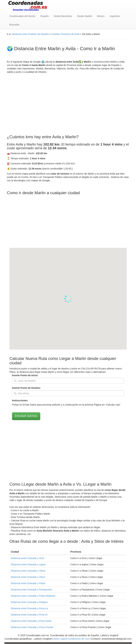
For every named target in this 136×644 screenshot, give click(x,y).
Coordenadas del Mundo (22, 16)
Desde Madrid (84, 16)
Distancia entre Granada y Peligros (29, 602)
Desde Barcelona (63, 16)
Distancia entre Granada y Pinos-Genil (31, 621)
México (101, 16)
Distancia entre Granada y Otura (28, 577)
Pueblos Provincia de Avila (65, 34)
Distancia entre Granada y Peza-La (29, 608)
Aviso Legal (60, 639)
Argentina (115, 16)
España (45, 16)
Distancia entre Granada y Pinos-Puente (32, 627)
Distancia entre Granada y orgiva (28, 564)
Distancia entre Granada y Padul (28, 583)
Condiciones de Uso (78, 639)
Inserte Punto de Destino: (26, 388)
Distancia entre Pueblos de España (30, 34)
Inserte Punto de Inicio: (25, 375)
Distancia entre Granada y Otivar (28, 571)
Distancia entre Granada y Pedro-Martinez (33, 596)
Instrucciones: (20, 400)
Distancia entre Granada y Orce (28, 558)
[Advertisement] (68, 104)
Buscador (15, 25)
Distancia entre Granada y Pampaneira (31, 590)
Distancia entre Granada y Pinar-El (29, 615)
